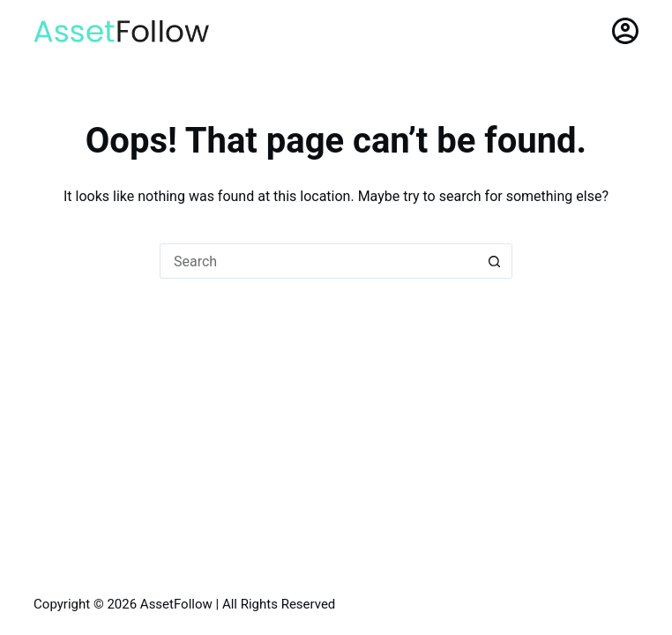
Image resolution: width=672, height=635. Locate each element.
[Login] (625, 31)
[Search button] (495, 261)
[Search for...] (318, 261)
